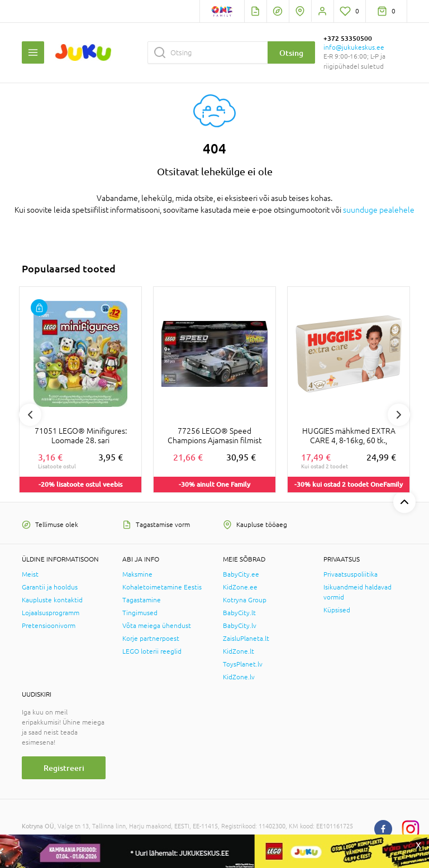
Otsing (291, 53)
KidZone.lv (239, 677)
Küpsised (337, 610)
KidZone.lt (239, 651)
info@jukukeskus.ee (354, 47)
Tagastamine (142, 600)
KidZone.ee (240, 587)
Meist (30, 574)
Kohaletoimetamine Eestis (162, 587)
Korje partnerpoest (151, 639)
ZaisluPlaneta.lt (246, 639)
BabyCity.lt (239, 613)
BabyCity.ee (241, 574)
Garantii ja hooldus (50, 587)
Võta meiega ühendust (157, 626)
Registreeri (64, 768)
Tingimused (140, 613)
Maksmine (137, 574)
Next (399, 415)
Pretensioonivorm (49, 626)
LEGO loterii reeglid (152, 651)
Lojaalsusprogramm (51, 613)
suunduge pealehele (379, 210)
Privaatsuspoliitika (351, 574)
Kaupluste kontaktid (52, 600)
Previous (30, 415)
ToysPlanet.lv (243, 664)
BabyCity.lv (240, 626)
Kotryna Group (245, 600)
